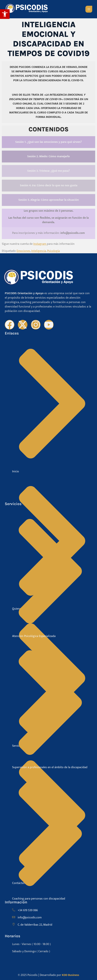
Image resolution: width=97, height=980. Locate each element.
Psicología (53, 251)
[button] (5, 14)
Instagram (40, 244)
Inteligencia (39, 251)
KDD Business (70, 975)
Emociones (23, 251)
